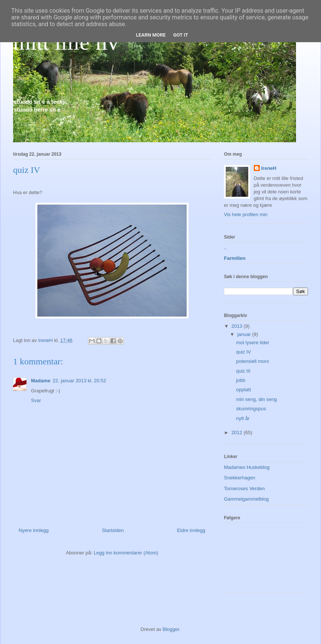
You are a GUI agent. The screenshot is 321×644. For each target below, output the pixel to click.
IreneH (269, 168)
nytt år (243, 418)
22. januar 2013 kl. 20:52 (79, 381)
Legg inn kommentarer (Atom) (126, 553)
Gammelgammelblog (246, 499)
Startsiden (113, 530)
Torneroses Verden (244, 489)
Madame (41, 381)
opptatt (243, 390)
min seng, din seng (256, 399)
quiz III (243, 371)
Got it (181, 35)
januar (245, 334)
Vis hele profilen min (246, 214)
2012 (238, 433)
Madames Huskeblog (247, 467)
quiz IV (243, 352)
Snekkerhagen (240, 478)
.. (225, 247)
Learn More (151, 35)
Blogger (171, 629)
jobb (241, 380)
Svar (36, 400)
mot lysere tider (253, 343)
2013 (238, 326)
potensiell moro (252, 361)
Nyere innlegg (34, 530)
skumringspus (251, 409)
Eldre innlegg (191, 530)
